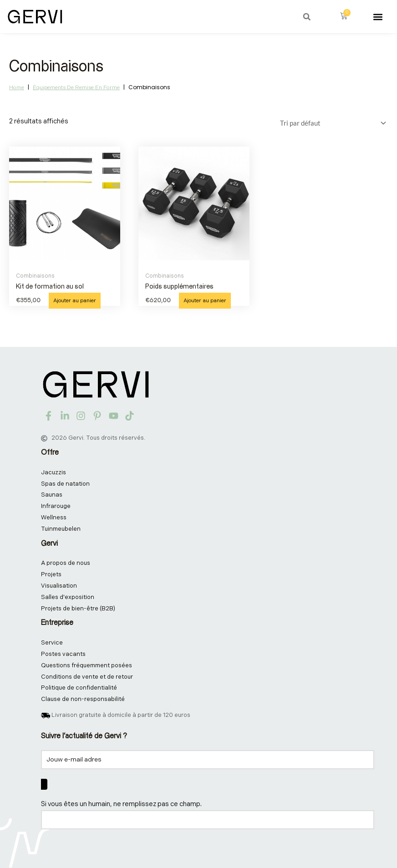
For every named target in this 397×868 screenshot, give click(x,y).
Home (17, 88)
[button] (307, 17)
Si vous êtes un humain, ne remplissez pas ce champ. (121, 804)
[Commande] (331, 123)
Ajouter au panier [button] (75, 301)
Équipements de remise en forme (76, 88)
